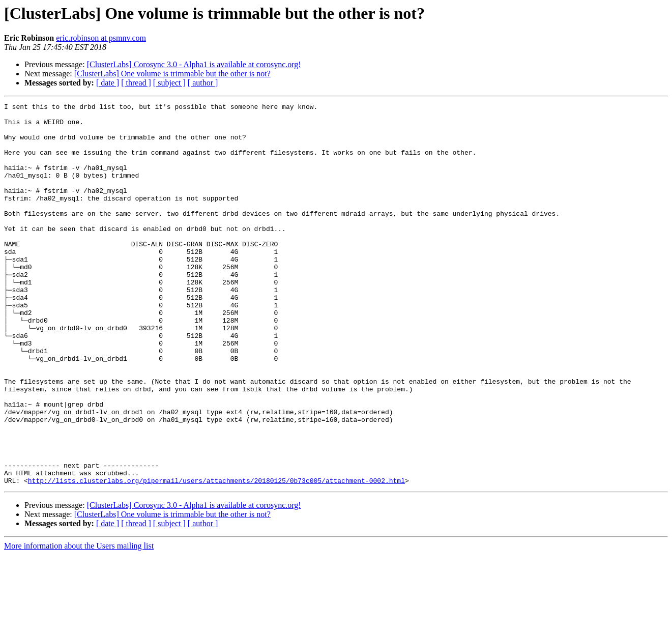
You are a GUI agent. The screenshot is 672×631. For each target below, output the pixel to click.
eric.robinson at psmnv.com (101, 38)
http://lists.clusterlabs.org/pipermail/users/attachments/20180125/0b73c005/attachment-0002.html (216, 557)
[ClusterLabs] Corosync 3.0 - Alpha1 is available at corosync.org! (194, 64)
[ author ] (203, 83)
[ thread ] (136, 83)
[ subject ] (169, 83)
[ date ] (108, 83)
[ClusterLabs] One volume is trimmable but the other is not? (172, 74)
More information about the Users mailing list (79, 622)
